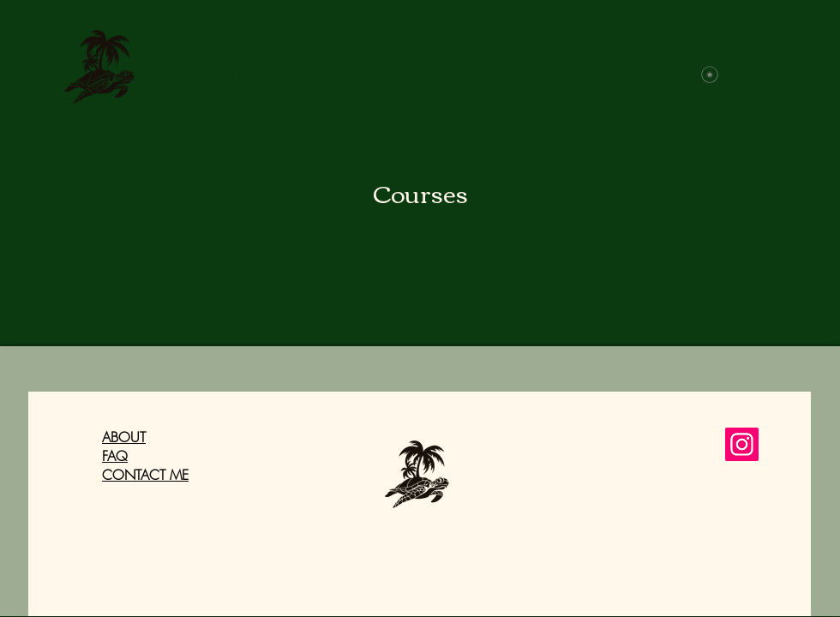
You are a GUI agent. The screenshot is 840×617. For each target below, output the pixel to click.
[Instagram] (742, 444)
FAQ (115, 456)
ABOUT (124, 437)
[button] (759, 71)
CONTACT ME (145, 475)
